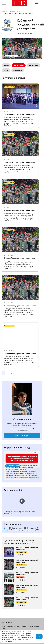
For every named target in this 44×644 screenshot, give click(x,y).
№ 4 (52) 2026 (21, 555)
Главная (4, 11)
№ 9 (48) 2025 (21, 580)
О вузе (6, 65)
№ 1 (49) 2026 (21, 567)
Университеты (15, 11)
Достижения (33, 65)
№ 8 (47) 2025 (21, 592)
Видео (6, 70)
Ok (39, 636)
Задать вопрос (22, 436)
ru (38, 3)
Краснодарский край (24, 33)
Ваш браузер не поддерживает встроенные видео (19, 501)
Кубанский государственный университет (27, 549)
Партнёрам (18, 70)
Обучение (20, 577)
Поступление (19, 65)
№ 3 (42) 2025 (21, 605)
